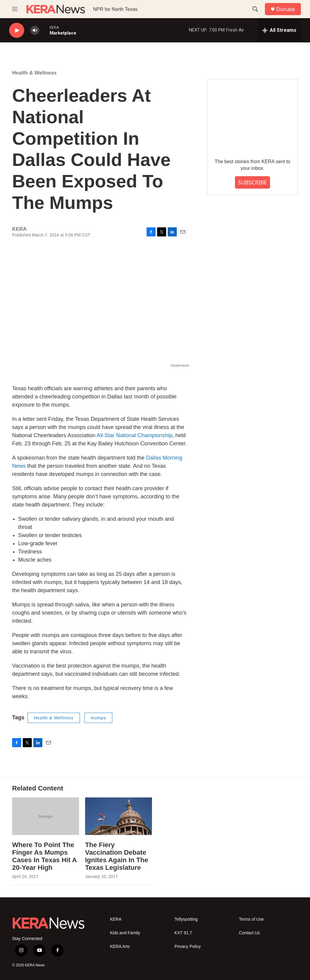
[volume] (35, 30)
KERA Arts (120, 947)
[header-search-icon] (255, 9)
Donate (285, 9)
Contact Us (249, 933)
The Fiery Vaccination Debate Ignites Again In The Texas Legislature (117, 856)
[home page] (56, 9)
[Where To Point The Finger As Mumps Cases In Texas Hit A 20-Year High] (46, 816)
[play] (17, 30)
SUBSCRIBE (252, 182)
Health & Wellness (34, 73)
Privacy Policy (188, 947)
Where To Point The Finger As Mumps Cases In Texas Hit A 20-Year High (44, 856)
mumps (99, 718)
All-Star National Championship (134, 435)
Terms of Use (251, 919)
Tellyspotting (186, 919)
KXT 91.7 (183, 933)
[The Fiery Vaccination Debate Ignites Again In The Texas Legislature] (119, 816)
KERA (116, 919)
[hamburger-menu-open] (15, 9)
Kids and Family (125, 933)
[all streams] (279, 30)
